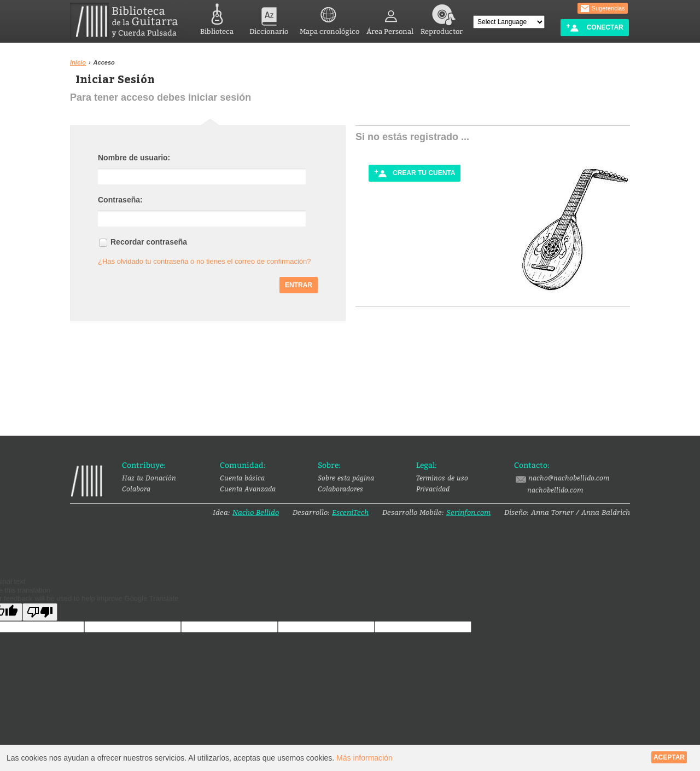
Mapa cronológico (329, 18)
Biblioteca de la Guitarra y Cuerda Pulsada (128, 21)
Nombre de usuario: (134, 158)
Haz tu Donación (149, 478)
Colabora (136, 489)
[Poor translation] (40, 612)
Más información (364, 758)
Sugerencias (603, 9)
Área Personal (390, 18)
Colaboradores (340, 489)
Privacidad (433, 489)
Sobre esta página (346, 478)
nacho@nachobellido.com (562, 478)
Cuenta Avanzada (248, 489)
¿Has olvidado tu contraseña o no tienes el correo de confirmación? (205, 261)
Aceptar (669, 757)
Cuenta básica (242, 478)
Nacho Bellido (256, 512)
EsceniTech (350, 512)
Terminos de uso (442, 478)
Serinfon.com (468, 512)
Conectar (594, 28)
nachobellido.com (555, 490)
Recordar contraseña (149, 242)
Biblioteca (217, 18)
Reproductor (442, 18)
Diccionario (269, 18)
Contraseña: (120, 200)
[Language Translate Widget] (509, 22)
